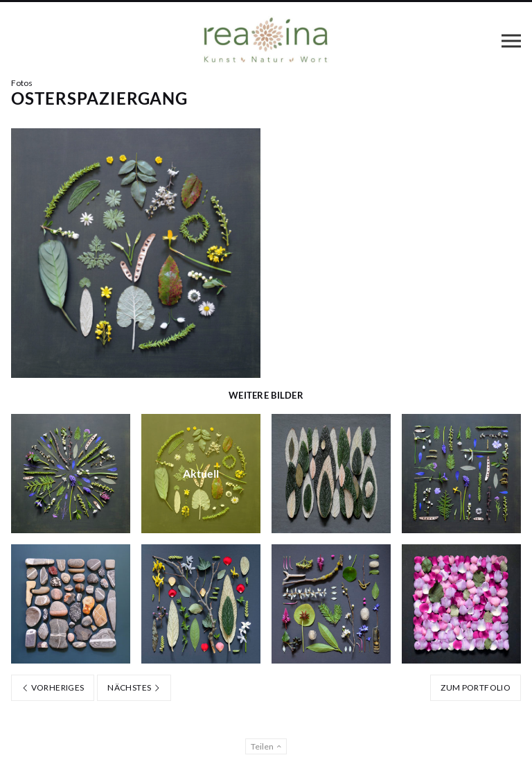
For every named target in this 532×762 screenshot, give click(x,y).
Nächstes (134, 687)
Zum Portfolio (476, 687)
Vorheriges (53, 687)
